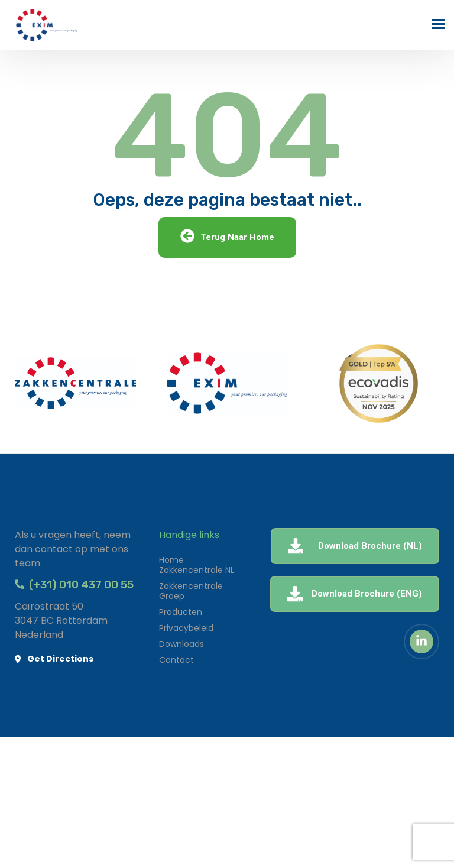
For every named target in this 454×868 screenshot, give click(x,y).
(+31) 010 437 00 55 (74, 584)
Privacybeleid (186, 628)
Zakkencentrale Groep (191, 591)
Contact (176, 660)
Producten (181, 612)
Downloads (181, 644)
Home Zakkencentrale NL (197, 565)
